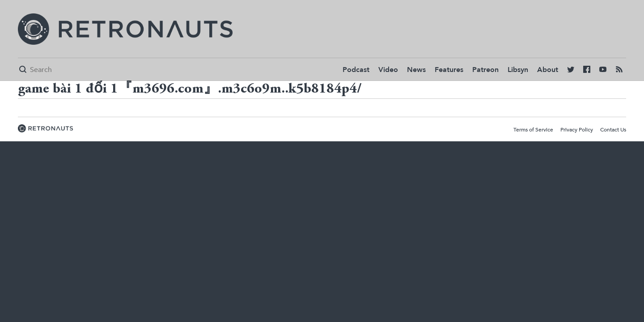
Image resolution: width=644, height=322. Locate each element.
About (548, 70)
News (416, 70)
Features (449, 70)
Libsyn (518, 70)
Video (388, 70)
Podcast (356, 70)
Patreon (485, 70)
